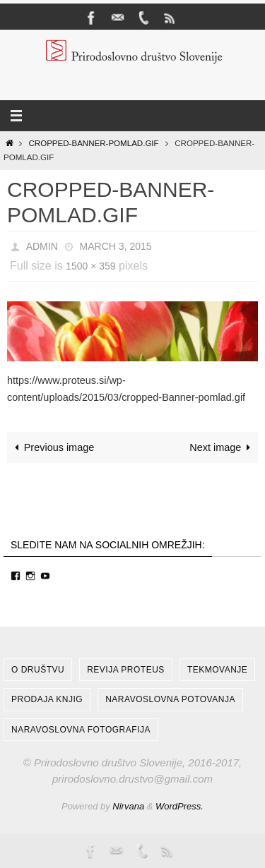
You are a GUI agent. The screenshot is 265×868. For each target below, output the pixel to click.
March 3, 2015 (116, 246)
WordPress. (179, 806)
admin (42, 246)
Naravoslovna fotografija (81, 730)
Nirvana (128, 806)
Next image (222, 447)
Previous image (52, 447)
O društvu (38, 670)
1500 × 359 (90, 266)
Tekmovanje (217, 670)
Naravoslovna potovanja (170, 699)
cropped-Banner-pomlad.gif (94, 143)
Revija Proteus (126, 670)
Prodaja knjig (47, 699)
